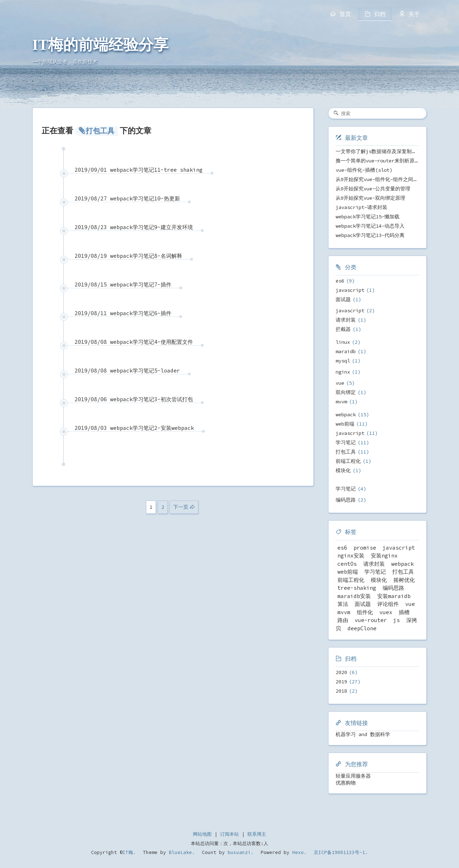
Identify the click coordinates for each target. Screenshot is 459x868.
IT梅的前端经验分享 (100, 45)
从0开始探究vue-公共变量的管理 (373, 189)
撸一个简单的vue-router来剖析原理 (378, 161)
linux (343, 342)
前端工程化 (348, 461)
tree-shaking (357, 588)
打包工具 (346, 452)
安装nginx (384, 556)
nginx (343, 372)
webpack (346, 414)
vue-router (371, 620)
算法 (343, 604)
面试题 (343, 299)
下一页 (181, 507)
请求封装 (346, 320)
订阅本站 (229, 834)
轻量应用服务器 (353, 776)
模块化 (343, 470)
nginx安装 (351, 556)
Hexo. (298, 852)
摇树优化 (404, 580)
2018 (341, 691)
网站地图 (202, 834)
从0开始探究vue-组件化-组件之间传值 (379, 179)
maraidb (346, 351)
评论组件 (388, 604)
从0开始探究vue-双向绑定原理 (370, 198)
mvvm (341, 402)
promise (365, 548)
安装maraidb (394, 596)
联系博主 (257, 834)
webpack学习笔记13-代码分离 (370, 235)
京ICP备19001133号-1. (341, 852)
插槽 (404, 612)
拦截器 (343, 329)
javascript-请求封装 (361, 207)
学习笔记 (346, 442)
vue (340, 383)
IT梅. (129, 852)
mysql (343, 361)
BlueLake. (180, 852)
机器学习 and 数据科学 (363, 734)
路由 (343, 620)
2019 (341, 682)
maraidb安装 (354, 596)
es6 (340, 281)
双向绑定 (346, 392)
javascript (350, 290)
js (397, 620)
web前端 (345, 424)
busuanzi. (239, 852)
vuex (386, 612)
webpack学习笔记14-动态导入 (370, 226)
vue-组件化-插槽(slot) (364, 170)
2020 (341, 672)
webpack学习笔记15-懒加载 (368, 217)
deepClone (362, 628)
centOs (347, 564)
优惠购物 (346, 783)
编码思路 (346, 500)
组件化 (365, 612)
